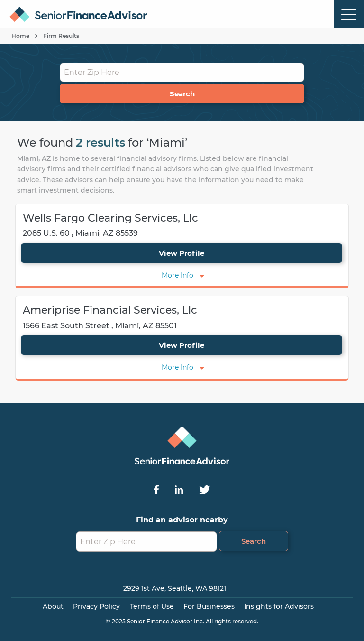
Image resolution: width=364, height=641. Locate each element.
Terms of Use (152, 606)
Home (20, 36)
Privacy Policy (96, 606)
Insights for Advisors (279, 606)
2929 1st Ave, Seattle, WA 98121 (175, 588)
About (53, 606)
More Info (177, 275)
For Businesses (209, 606)
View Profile (182, 253)
